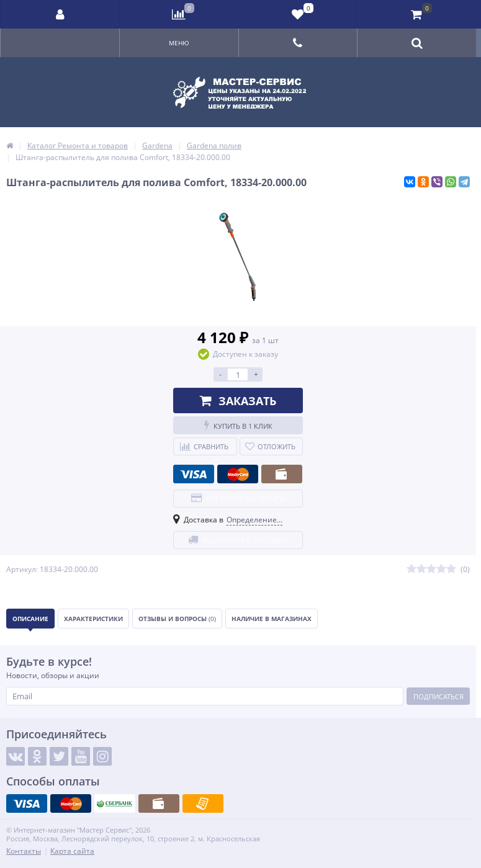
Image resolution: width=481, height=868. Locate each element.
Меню (179, 43)
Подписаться (438, 696)
